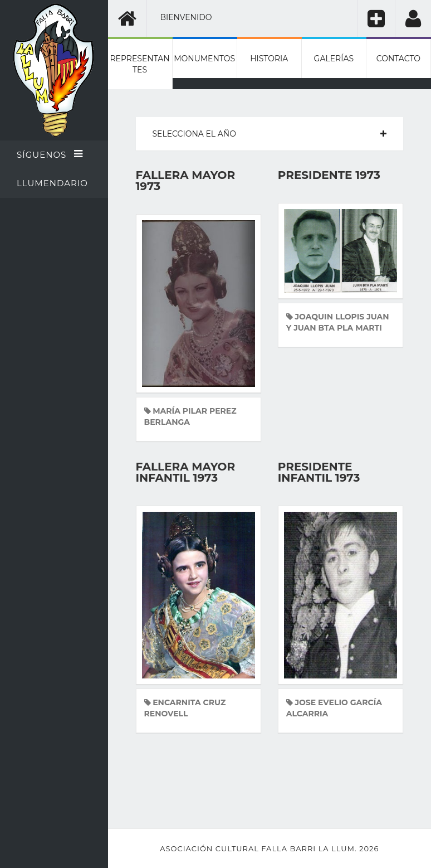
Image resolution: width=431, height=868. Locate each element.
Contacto (398, 59)
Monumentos (204, 59)
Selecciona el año (194, 134)
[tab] (270, 134)
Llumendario (52, 183)
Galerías (334, 59)
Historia (269, 59)
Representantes (139, 64)
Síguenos (50, 154)
